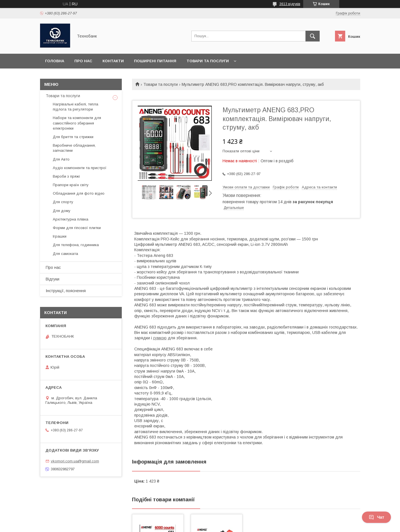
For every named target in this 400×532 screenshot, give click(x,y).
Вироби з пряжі (66, 176)
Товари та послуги (208, 61)
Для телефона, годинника (76, 245)
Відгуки (53, 279)
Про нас (83, 61)
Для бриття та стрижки (73, 137)
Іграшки (60, 236)
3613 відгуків (290, 4)
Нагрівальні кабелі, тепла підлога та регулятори (76, 107)
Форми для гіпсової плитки (77, 228)
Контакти (113, 61)
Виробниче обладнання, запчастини (74, 148)
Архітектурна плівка (71, 219)
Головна (55, 61)
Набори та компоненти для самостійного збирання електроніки (77, 123)
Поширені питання (155, 61)
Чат (376, 517)
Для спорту (63, 202)
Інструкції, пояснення (66, 291)
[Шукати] (313, 36)
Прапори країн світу (71, 185)
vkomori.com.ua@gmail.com (75, 461)
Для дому (62, 211)
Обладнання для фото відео (79, 193)
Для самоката (65, 254)
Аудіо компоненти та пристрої (80, 168)
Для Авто (61, 159)
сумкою (160, 338)
